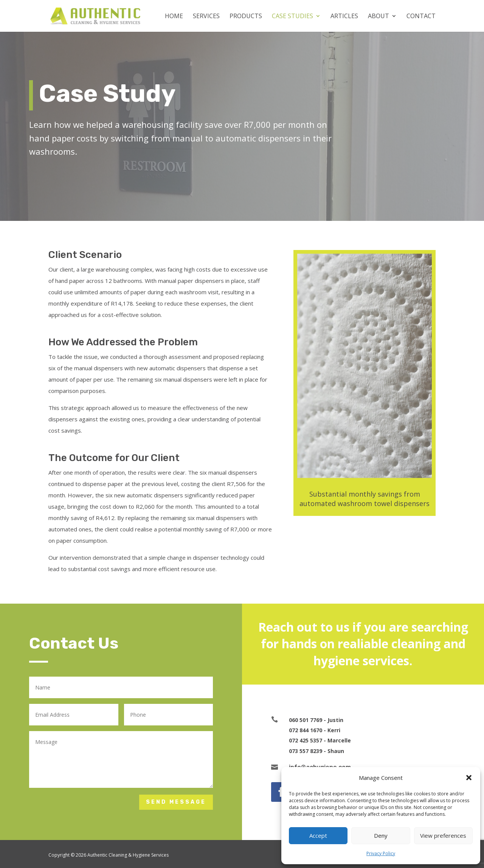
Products (246, 17)
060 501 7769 (306, 720)
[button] (469, 778)
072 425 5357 (306, 740)
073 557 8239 (306, 751)
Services (206, 17)
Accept (318, 835)
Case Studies (292, 17)
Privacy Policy (381, 853)
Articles (344, 17)
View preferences (443, 835)
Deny (381, 835)
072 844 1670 (306, 730)
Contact (421, 17)
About (379, 17)
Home (174, 17)
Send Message (176, 802)
